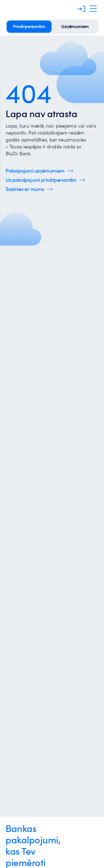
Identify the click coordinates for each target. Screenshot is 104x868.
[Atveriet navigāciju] (93, 9)
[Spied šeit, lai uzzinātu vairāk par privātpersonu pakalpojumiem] (45, 180)
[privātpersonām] (29, 27)
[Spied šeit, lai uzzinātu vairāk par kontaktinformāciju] (29, 189)
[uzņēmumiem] (75, 27)
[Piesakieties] (82, 9)
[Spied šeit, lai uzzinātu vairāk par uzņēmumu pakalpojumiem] (39, 171)
